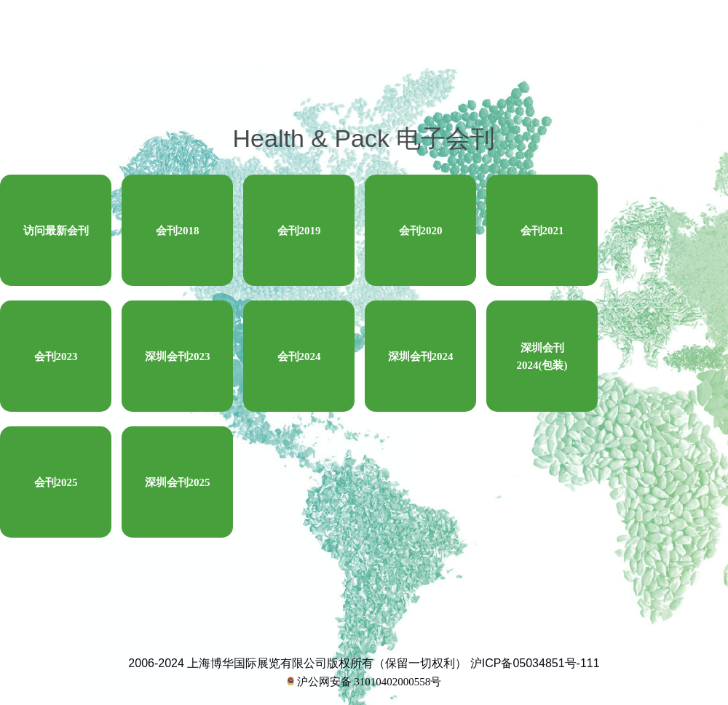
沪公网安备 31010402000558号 (364, 682)
